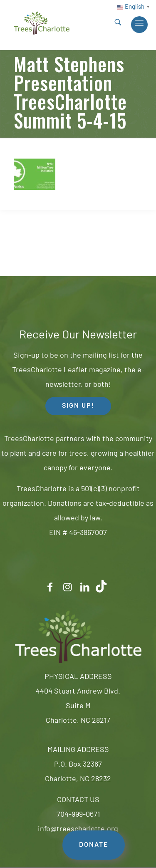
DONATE (94, 845)
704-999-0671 (78, 815)
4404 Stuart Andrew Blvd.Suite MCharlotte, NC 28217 (78, 706)
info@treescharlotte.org (78, 829)
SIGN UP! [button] (78, 406)
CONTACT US (78, 800)
